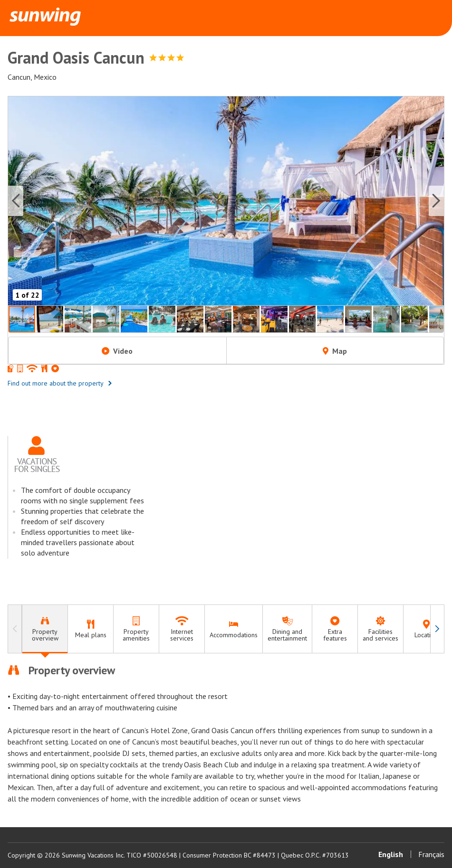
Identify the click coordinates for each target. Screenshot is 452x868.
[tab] (45, 629)
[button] (226, 201)
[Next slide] (436, 201)
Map (335, 351)
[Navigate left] (15, 629)
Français (431, 854)
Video (117, 351)
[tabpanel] (226, 734)
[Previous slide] (16, 201)
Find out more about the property (60, 383)
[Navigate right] (437, 629)
